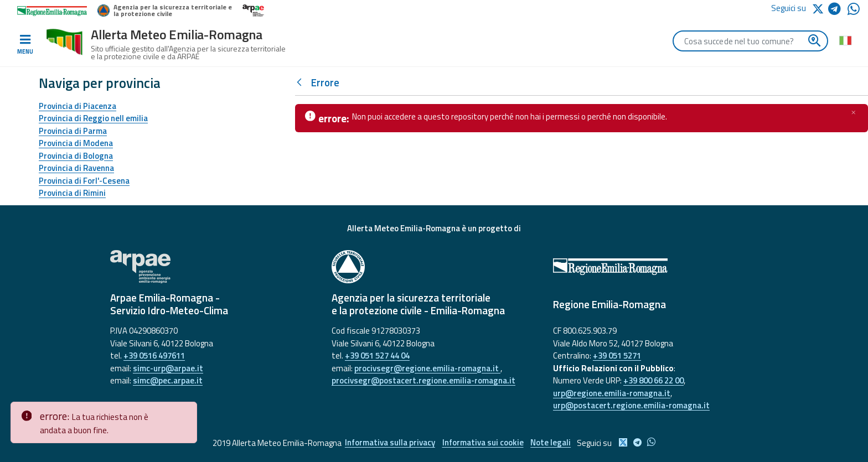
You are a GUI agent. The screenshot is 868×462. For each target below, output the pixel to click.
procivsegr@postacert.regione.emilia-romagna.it (423, 380)
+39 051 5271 (617, 355)
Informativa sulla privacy (389, 443)
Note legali (552, 443)
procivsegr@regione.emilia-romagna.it (427, 368)
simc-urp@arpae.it (168, 368)
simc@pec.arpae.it (168, 380)
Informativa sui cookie (483, 443)
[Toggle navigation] (25, 45)
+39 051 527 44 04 (377, 355)
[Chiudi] (854, 112)
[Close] (187, 411)
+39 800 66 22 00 (653, 380)
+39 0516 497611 (154, 355)
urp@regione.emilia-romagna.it (612, 393)
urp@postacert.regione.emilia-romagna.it (631, 405)
